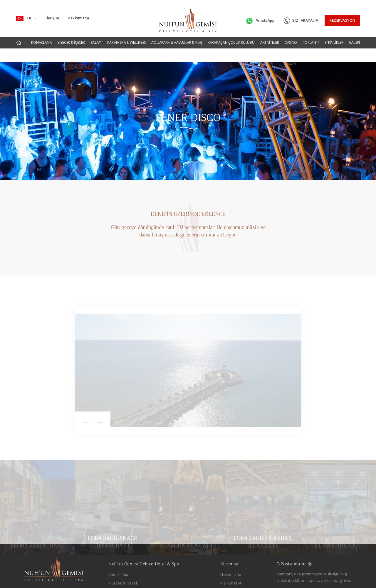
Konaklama (118, 556)
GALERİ (354, 38)
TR (26, 16)
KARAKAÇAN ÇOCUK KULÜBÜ (231, 38)
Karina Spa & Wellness (128, 581)
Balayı (114, 573)
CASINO (291, 38)
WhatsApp (260, 16)
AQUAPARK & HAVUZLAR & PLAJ (177, 38)
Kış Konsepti (231, 565)
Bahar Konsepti (234, 573)
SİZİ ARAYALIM (301, 16)
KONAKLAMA (41, 38)
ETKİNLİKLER (334, 38)
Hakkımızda (78, 16)
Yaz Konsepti (232, 581)
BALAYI (96, 38)
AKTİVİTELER (270, 38)
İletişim (52, 16)
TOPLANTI (311, 38)
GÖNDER (340, 577)
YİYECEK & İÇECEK (71, 38)
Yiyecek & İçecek (123, 565)
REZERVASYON (343, 16)
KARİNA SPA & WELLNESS (126, 38)
